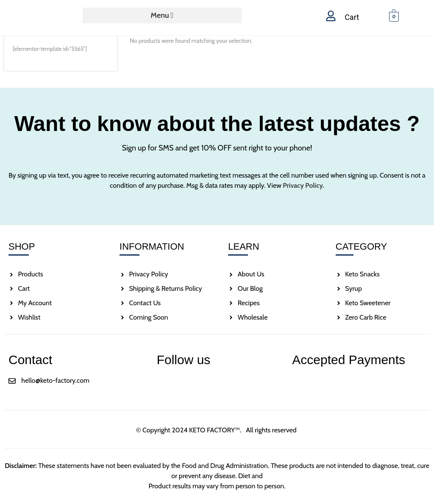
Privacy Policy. (303, 185)
